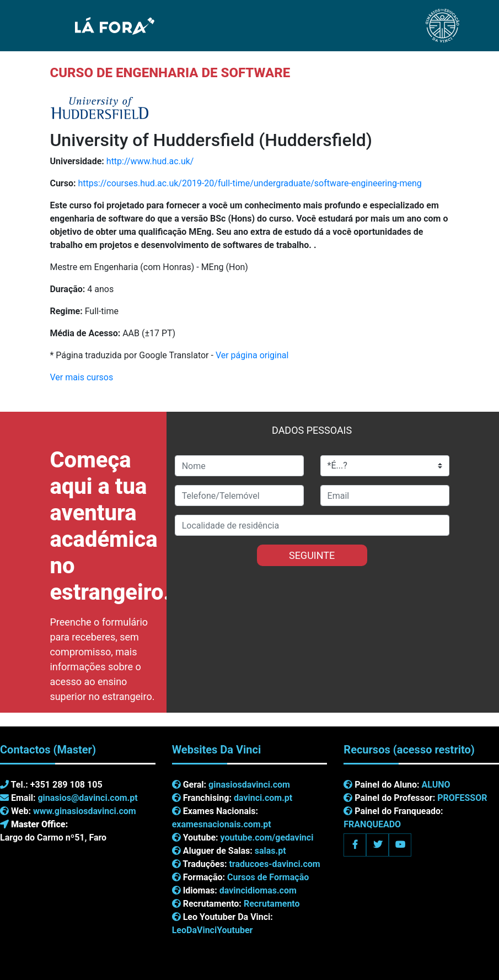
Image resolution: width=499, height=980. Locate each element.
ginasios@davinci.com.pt (87, 798)
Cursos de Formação (268, 877)
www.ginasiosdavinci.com (85, 811)
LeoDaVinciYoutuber (213, 930)
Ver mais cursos (81, 377)
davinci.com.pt (263, 798)
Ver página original (252, 355)
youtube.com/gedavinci (267, 838)
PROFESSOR (462, 798)
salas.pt (270, 851)
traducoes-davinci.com (274, 864)
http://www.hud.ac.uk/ (150, 161)
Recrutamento (272, 904)
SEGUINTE (312, 555)
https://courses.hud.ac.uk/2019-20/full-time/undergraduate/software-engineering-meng (249, 183)
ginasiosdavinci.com (249, 785)
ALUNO (436, 785)
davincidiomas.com (258, 890)
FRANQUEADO (372, 824)
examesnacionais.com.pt (222, 824)
